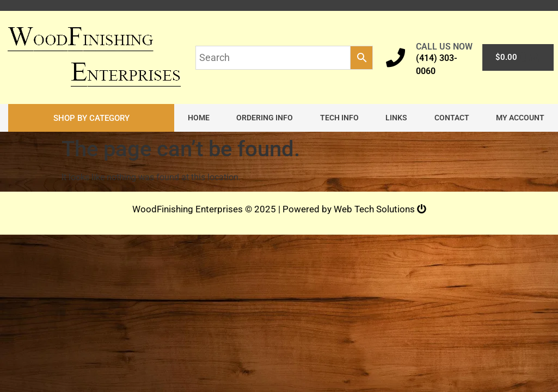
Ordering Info (265, 118)
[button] (91, 118)
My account (520, 118)
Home (199, 118)
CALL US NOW (444, 47)
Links (396, 118)
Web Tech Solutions (380, 210)
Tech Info (339, 118)
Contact (452, 118)
